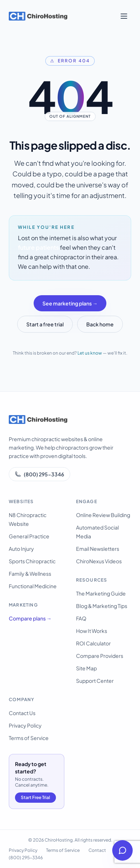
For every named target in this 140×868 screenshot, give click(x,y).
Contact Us (22, 713)
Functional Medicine (33, 586)
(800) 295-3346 (39, 474)
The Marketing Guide (101, 593)
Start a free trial (45, 324)
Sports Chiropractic (32, 561)
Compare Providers (100, 656)
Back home (100, 324)
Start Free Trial (35, 797)
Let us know (90, 353)
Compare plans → (30, 618)
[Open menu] (124, 16)
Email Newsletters (98, 549)
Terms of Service (29, 738)
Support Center (95, 681)
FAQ (81, 618)
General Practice (29, 536)
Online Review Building (103, 515)
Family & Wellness (30, 574)
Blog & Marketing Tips (102, 606)
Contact (97, 850)
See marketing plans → (70, 303)
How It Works (92, 631)
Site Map (86, 668)
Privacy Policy (25, 725)
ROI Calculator (93, 643)
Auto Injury (21, 549)
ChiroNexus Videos (99, 561)
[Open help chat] (122, 850)
